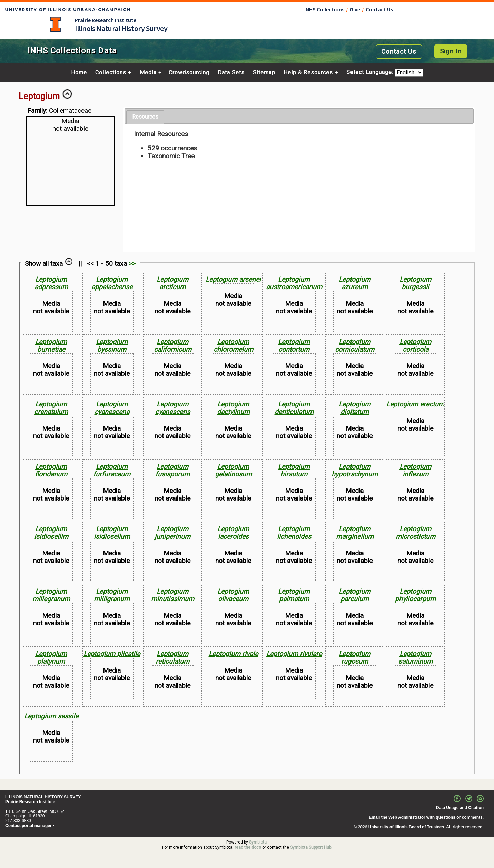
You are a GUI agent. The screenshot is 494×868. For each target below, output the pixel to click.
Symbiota (258, 842)
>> (132, 264)
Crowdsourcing (189, 73)
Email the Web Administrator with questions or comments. (426, 817)
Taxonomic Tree (171, 156)
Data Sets (231, 73)
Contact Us (379, 9)
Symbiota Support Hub (311, 847)
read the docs (248, 847)
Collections (111, 73)
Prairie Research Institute (106, 20)
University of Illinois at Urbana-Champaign (56, 24)
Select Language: (371, 73)
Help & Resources (308, 73)
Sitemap (264, 73)
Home (79, 73)
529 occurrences (172, 148)
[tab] (145, 117)
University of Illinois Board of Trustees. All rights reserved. (426, 827)
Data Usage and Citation (460, 808)
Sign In (451, 51)
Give (355, 9)
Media (148, 73)
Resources (145, 117)
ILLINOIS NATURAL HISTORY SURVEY (43, 797)
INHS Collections (324, 9)
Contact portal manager (28, 826)
